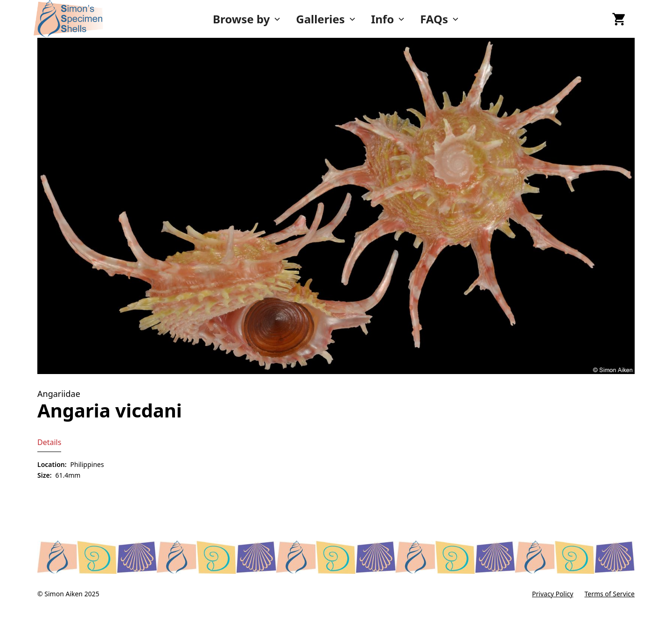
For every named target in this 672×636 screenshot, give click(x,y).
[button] (247, 19)
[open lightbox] (336, 206)
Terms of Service (609, 594)
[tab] (49, 442)
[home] (97, 19)
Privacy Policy (553, 594)
